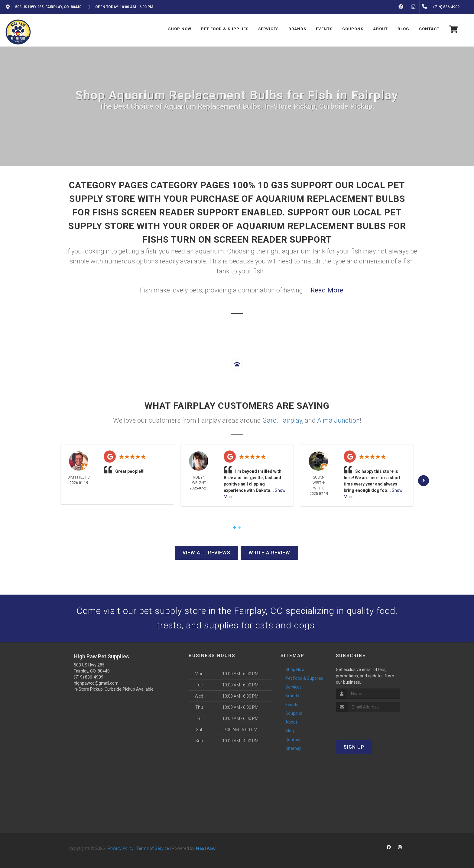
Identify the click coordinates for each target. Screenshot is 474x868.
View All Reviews (206, 553)
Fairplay (291, 420)
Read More (327, 290)
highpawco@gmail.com (96, 683)
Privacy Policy (121, 848)
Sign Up (354, 747)
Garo (269, 420)
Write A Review (269, 553)
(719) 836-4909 (89, 677)
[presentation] (368, 723)
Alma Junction (338, 420)
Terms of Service (153, 848)
